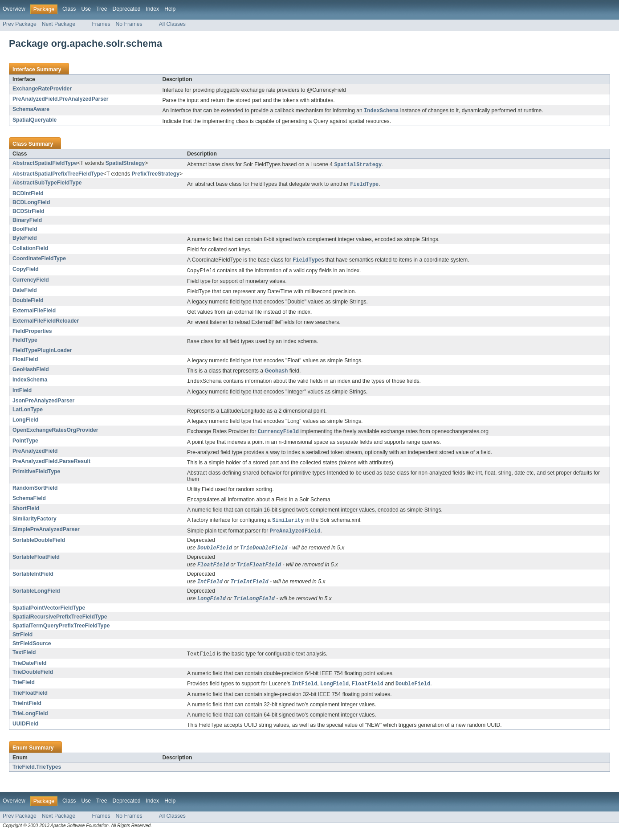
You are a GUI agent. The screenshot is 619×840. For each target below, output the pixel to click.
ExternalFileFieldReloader (46, 323)
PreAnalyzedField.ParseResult (51, 464)
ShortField (26, 512)
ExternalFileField (34, 313)
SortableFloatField (36, 561)
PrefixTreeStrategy (155, 175)
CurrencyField (31, 282)
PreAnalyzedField (35, 454)
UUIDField (25, 730)
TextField (24, 658)
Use (86, 9)
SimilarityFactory (35, 522)
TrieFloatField (30, 700)
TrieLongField (30, 720)
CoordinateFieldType (39, 260)
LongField (25, 422)
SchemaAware (31, 109)
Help (170, 9)
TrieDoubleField (33, 678)
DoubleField (28, 303)
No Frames (129, 24)
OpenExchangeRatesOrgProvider (55, 433)
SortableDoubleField (39, 544)
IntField (22, 393)
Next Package (59, 24)
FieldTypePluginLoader (42, 352)
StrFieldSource (32, 649)
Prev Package (20, 24)
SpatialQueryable (35, 120)
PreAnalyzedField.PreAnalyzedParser (61, 99)
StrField (22, 640)
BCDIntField (28, 195)
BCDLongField (31, 204)
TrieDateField (29, 669)
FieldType (25, 342)
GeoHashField (31, 372)
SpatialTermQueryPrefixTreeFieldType (61, 631)
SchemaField (29, 501)
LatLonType (28, 412)
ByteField (25, 239)
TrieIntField (27, 710)
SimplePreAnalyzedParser (46, 533)
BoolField (25, 230)
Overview (14, 9)
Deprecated (127, 9)
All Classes (172, 24)
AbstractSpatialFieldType (45, 164)
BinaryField (27, 221)
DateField (25, 292)
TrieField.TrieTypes (37, 774)
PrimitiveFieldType (36, 475)
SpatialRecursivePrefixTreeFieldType (60, 623)
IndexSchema (30, 382)
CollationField (30, 250)
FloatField (25, 361)
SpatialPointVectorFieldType (49, 614)
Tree (102, 9)
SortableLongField (36, 596)
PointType (25, 444)
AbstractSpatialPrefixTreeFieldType (58, 175)
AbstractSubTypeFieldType (47, 184)
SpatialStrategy (125, 164)
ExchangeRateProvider (42, 89)
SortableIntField (33, 579)
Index (152, 9)
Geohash (276, 373)
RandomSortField (35, 491)
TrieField (24, 688)
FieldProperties (32, 333)
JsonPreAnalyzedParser (43, 403)
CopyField (26, 271)
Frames (101, 24)
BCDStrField (29, 213)
